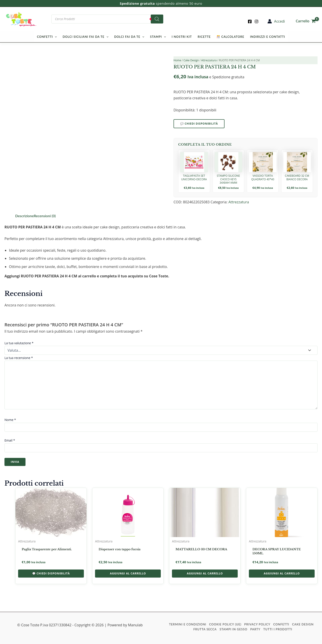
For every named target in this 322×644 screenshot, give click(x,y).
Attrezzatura (209, 60)
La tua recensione (19, 358)
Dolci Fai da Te (129, 37)
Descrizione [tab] (24, 216)
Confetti (47, 37)
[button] (55, 37)
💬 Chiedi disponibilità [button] (51, 573)
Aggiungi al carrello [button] (128, 573)
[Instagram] (256, 21)
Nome (10, 420)
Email (10, 440)
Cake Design (191, 60)
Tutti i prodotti (278, 629)
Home (177, 60)
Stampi (158, 37)
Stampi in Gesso (233, 629)
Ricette (204, 37)
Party (255, 629)
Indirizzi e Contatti (268, 37)
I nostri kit (182, 37)
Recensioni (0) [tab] (45, 216)
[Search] (157, 19)
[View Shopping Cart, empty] (306, 19)
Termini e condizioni (188, 624)
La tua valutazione (19, 343)
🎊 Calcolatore (230, 37)
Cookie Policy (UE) (225, 624)
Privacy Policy (257, 624)
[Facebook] (250, 21)
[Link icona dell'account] (276, 21)
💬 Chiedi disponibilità (199, 124)
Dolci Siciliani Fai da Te (85, 37)
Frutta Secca (205, 629)
